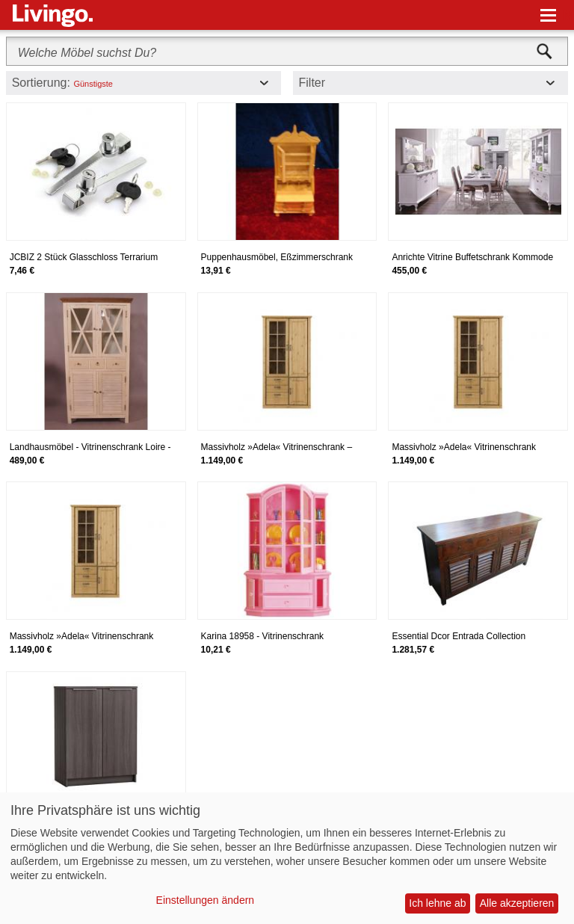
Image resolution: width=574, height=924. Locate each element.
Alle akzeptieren (517, 903)
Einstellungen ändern (206, 900)
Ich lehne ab (437, 903)
